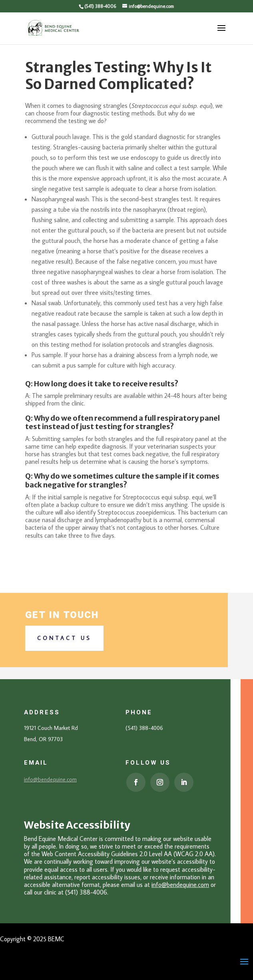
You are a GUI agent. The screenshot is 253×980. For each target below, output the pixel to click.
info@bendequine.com (50, 779)
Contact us (64, 638)
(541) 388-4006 (100, 6)
